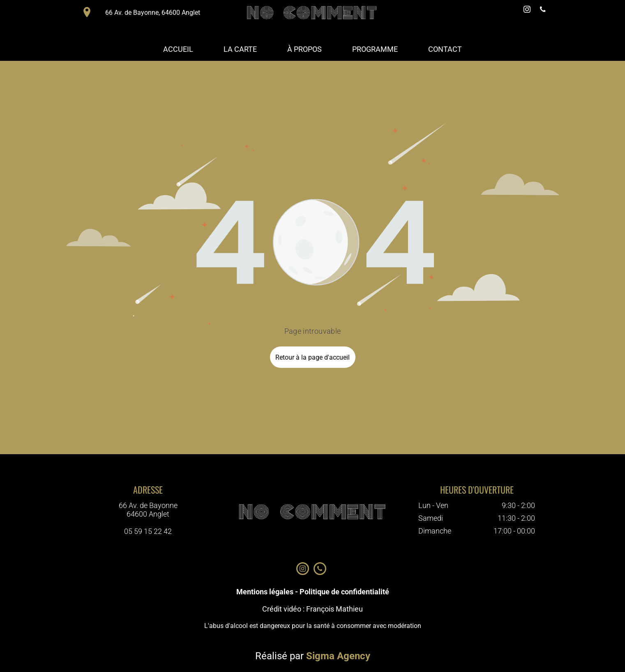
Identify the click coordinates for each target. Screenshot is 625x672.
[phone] (543, 10)
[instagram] (527, 10)
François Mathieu (334, 609)
